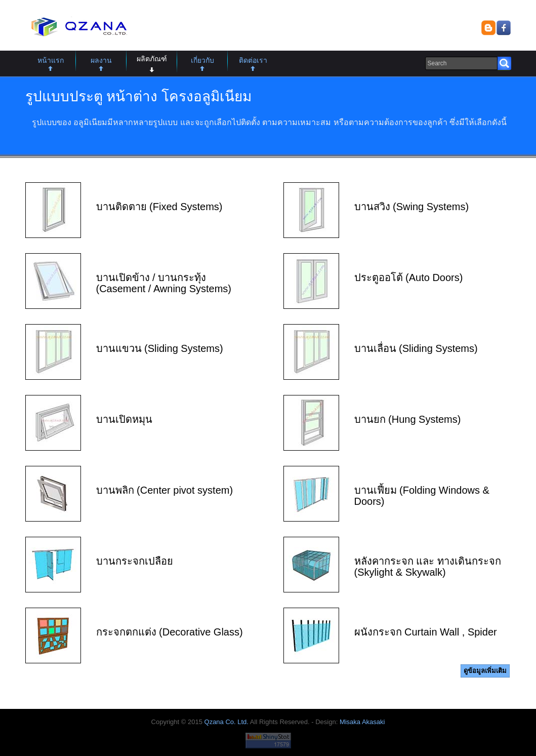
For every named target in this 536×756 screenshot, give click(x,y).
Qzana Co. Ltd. (226, 722)
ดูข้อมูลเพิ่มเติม (485, 671)
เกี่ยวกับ (202, 60)
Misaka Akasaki (362, 722)
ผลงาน (101, 60)
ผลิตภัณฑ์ (152, 59)
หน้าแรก (51, 60)
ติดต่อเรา (253, 60)
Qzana (77, 27)
